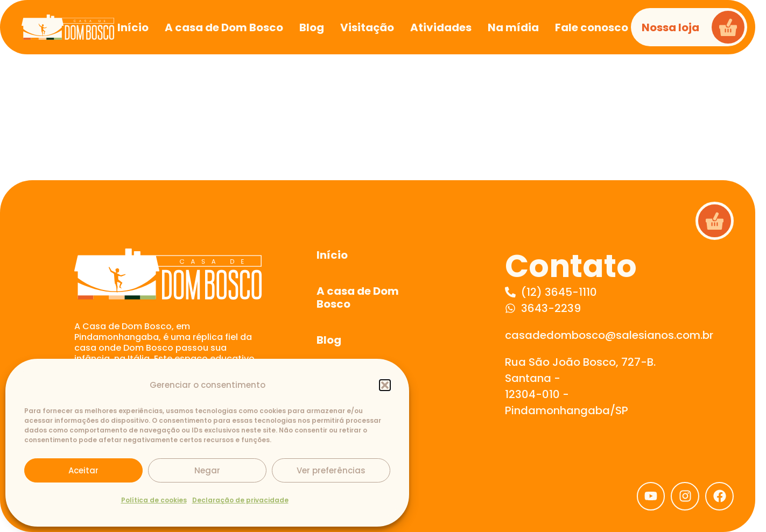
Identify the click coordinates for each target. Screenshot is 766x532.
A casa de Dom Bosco (358, 297)
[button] (385, 385)
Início (332, 255)
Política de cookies (154, 500)
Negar (207, 470)
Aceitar (83, 470)
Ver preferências (331, 470)
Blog (329, 340)
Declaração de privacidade (240, 500)
